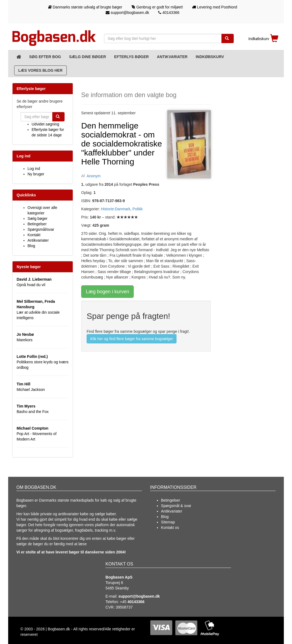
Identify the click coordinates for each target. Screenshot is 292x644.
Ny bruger (36, 174)
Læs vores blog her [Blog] (40, 70)
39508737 (124, 607)
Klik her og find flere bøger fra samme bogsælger (132, 339)
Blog (31, 246)
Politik (137, 209)
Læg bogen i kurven (107, 292)
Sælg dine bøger (88, 57)
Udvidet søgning (45, 124)
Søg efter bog (45, 57)
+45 (132, 602)
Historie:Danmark (115, 209)
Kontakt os (170, 528)
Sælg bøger (37, 218)
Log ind (34, 169)
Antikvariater (172, 57)
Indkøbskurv (210, 57)
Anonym (94, 176)
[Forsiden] (19, 57)
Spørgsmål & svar (176, 506)
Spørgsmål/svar (41, 229)
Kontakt (34, 235)
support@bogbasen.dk (127, 13)
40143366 (169, 13)
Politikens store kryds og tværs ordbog (43, 362)
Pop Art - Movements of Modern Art (36, 434)
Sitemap (168, 522)
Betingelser (37, 224)
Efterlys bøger (131, 57)
